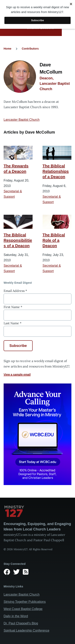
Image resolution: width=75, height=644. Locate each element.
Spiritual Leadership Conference (26, 631)
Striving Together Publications (25, 602)
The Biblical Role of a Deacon (54, 240)
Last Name (12, 323)
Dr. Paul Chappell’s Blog (21, 623)
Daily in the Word (16, 616)
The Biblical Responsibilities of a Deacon (18, 240)
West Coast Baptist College (23, 609)
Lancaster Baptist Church (22, 120)
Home (7, 49)
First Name (13, 307)
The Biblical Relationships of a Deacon (56, 171)
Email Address (15, 291)
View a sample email (17, 374)
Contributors (30, 49)
